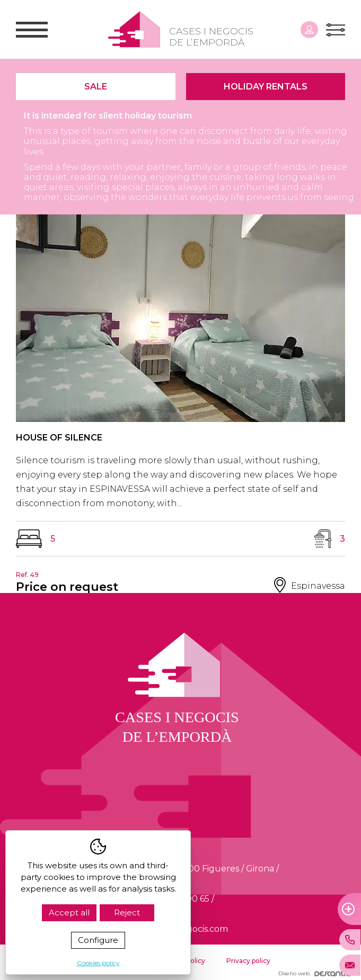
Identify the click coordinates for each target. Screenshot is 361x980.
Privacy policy (248, 961)
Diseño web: (314, 973)
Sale (96, 87)
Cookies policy (98, 963)
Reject (127, 912)
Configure (98, 940)
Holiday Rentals (266, 87)
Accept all (69, 912)
